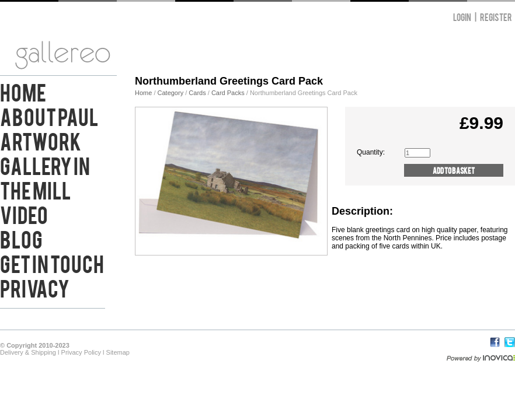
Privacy (35, 287)
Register (496, 17)
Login (462, 17)
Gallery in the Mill (45, 177)
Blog (21, 238)
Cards (197, 93)
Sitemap (118, 352)
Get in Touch (52, 262)
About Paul (49, 116)
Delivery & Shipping (28, 352)
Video (24, 213)
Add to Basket (454, 170)
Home (23, 91)
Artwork (41, 140)
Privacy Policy (81, 352)
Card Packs (228, 93)
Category (172, 93)
